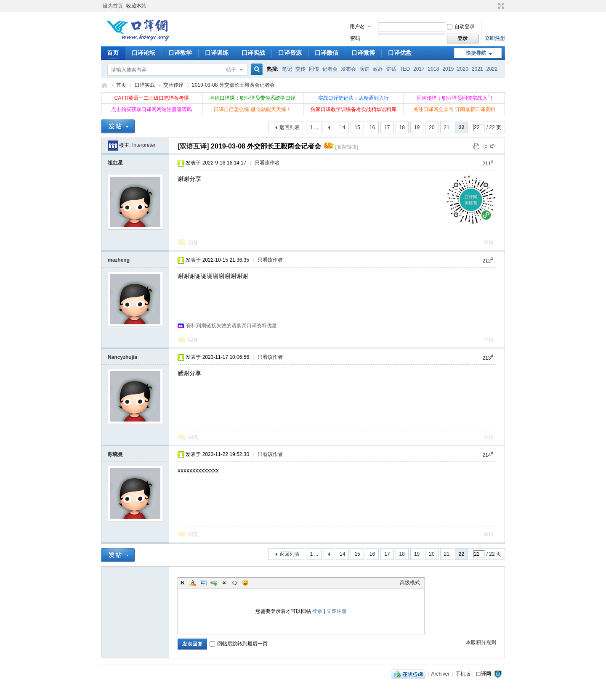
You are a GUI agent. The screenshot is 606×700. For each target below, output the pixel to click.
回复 (193, 243)
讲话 (391, 69)
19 (417, 127)
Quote (224, 583)
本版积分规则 (481, 642)
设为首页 (113, 6)
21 (447, 127)
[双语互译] (193, 146)
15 (357, 127)
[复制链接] (347, 147)
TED (405, 69)
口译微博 (363, 53)
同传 (314, 69)
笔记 (287, 69)
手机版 (463, 674)
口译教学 (180, 53)
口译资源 (290, 53)
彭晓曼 (115, 454)
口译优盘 (400, 53)
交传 (300, 69)
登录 (317, 611)
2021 (477, 69)
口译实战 (253, 53)
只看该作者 (267, 163)
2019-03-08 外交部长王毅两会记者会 (233, 85)
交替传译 (173, 85)
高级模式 (410, 583)
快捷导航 (476, 53)
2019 (448, 69)
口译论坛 (144, 53)
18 (402, 127)
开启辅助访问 (493, 6)
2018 (434, 69)
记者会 (330, 69)
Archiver (440, 674)
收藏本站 (136, 6)
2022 (492, 69)
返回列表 (290, 127)
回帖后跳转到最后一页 (239, 644)
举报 (489, 243)
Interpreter (144, 145)
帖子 (231, 70)
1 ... (314, 127)
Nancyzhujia (122, 357)
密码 (355, 38)
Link (214, 583)
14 (342, 127)
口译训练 (217, 53)
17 (387, 127)
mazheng (119, 260)
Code (235, 583)
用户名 (357, 27)
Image (203, 583)
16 (372, 127)
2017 (419, 69)
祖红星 (115, 163)
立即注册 (495, 38)
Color (193, 583)
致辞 (378, 69)
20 (432, 127)
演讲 (364, 69)
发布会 (348, 69)
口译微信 (327, 53)
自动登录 (461, 27)
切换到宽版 (500, 6)
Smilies (245, 583)
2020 (463, 69)
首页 (113, 53)
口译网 (104, 85)
